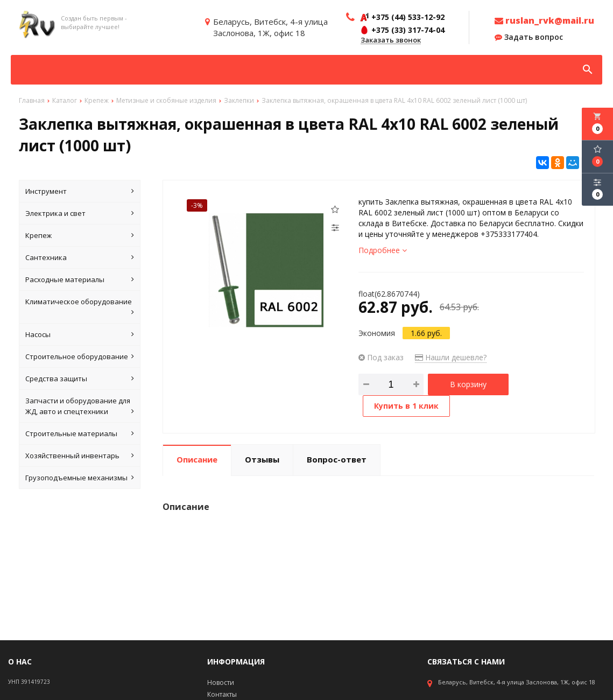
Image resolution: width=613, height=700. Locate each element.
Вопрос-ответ (337, 459)
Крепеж (80, 235)
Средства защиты (80, 379)
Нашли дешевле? (451, 357)
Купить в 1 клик (406, 406)
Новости (221, 682)
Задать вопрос (529, 37)
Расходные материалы (80, 279)
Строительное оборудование (80, 356)
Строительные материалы (80, 433)
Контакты (222, 694)
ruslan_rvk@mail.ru (544, 20)
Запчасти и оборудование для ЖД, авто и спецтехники (80, 406)
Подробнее (383, 250)
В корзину (468, 384)
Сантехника (80, 257)
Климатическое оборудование (80, 307)
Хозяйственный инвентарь (80, 456)
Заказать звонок (391, 40)
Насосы (80, 334)
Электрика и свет (80, 213)
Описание (197, 459)
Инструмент (80, 191)
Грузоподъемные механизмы (80, 478)
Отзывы (262, 459)
